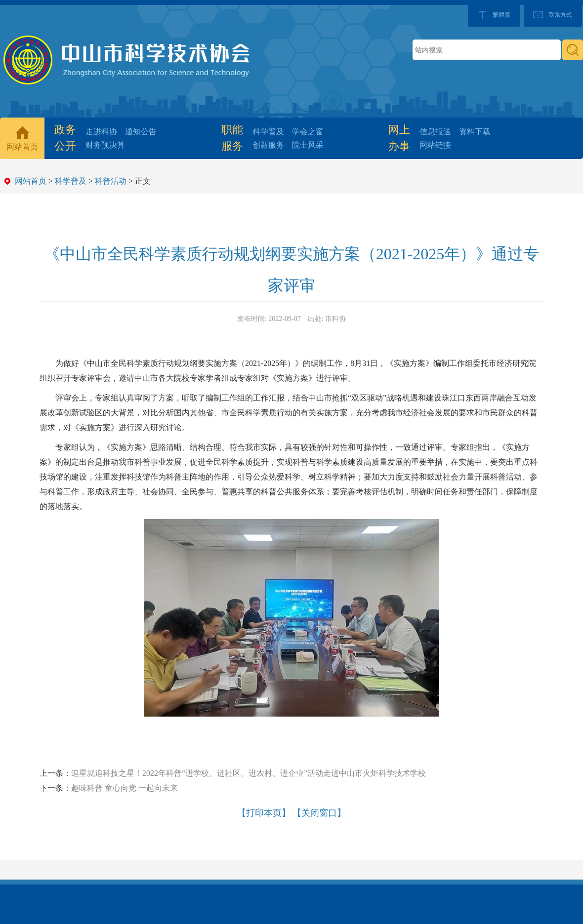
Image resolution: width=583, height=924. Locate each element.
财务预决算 (105, 145)
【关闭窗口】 (319, 813)
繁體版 (501, 15)
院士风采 (308, 145)
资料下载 (475, 132)
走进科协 (101, 132)
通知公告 (141, 132)
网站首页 (22, 147)
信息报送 (435, 132)
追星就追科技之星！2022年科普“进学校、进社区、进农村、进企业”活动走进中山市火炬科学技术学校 (249, 773)
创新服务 (268, 145)
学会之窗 (308, 132)
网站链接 (435, 145)
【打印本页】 (264, 813)
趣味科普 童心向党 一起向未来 (125, 788)
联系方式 (560, 15)
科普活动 (111, 181)
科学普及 (268, 132)
